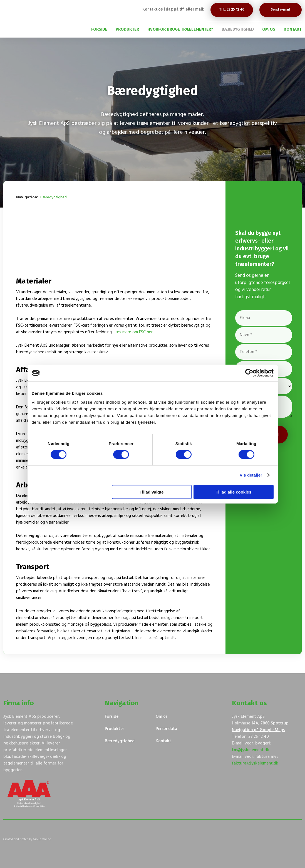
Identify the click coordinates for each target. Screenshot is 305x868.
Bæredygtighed (238, 29)
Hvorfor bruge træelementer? (180, 29)
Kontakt (293, 29)
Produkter (127, 29)
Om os (269, 29)
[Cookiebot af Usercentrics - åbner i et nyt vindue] (249, 373)
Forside (99, 29)
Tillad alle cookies (234, 492)
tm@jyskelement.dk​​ (251, 750)
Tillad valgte (152, 492)
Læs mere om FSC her (133, 332)
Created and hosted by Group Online (27, 839)
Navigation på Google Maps (258, 730)
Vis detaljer (251, 475)
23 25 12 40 (259, 737)
